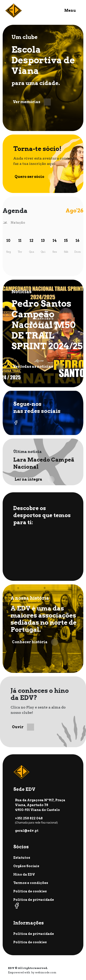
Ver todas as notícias (38, 367)
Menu (70, 11)
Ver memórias (32, 102)
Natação (18, 223)
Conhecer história (35, 642)
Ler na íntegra (35, 479)
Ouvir (23, 727)
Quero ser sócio (35, 177)
